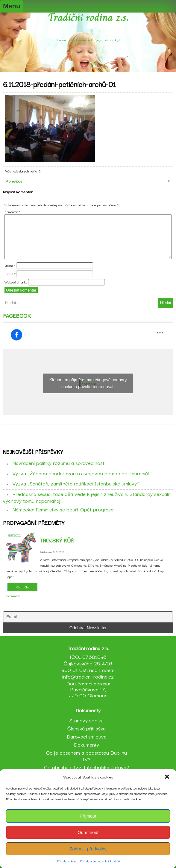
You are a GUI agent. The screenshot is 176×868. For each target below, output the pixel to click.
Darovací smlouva (87, 736)
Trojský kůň (57, 540)
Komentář (12, 212)
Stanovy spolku (87, 720)
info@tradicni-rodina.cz (88, 676)
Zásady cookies (67, 861)
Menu (12, 6)
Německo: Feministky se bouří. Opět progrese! (63, 509)
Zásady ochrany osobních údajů (100, 861)
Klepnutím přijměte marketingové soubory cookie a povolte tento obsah (88, 383)
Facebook (17, 315)
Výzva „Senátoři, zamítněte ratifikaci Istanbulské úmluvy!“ (76, 483)
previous (15, 181)
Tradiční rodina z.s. (88, 17)
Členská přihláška (87, 728)
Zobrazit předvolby (88, 849)
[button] (167, 777)
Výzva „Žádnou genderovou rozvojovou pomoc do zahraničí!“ (82, 473)
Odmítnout (88, 832)
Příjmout (88, 816)
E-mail (10, 274)
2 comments (13, 596)
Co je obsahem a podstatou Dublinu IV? (87, 756)
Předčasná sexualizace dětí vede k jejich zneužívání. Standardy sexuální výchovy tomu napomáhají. (87, 497)
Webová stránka (16, 282)
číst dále (23, 587)
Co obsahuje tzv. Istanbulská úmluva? (87, 767)
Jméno (10, 265)
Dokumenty (87, 744)
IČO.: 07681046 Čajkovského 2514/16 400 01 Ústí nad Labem (88, 663)
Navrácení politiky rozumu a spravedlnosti (59, 463)
